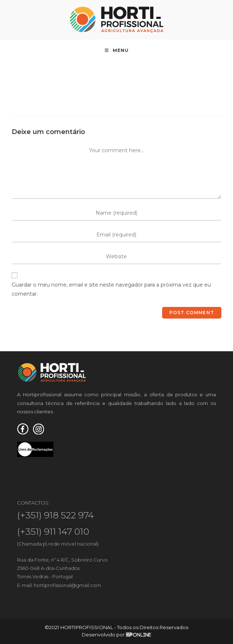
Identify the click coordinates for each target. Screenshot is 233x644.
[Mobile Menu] (117, 50)
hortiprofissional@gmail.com (67, 585)
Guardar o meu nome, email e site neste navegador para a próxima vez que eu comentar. (111, 289)
